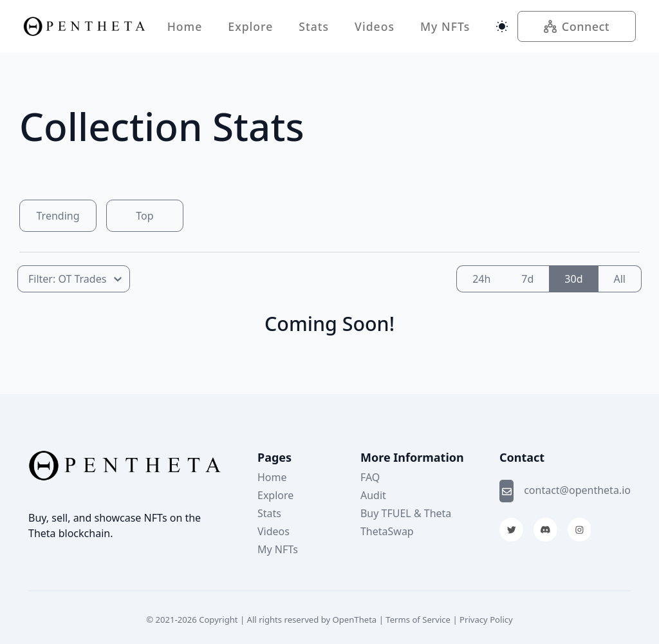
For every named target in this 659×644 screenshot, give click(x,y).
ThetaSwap (387, 531)
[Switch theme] (502, 26)
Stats (314, 26)
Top (144, 216)
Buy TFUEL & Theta (406, 513)
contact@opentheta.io (577, 490)
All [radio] (620, 279)
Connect (577, 26)
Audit (373, 495)
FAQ (370, 477)
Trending (58, 216)
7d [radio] (527, 279)
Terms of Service (418, 620)
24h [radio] (481, 279)
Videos (375, 26)
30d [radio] (573, 279)
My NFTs (445, 26)
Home (185, 26)
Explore (250, 26)
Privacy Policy (486, 620)
